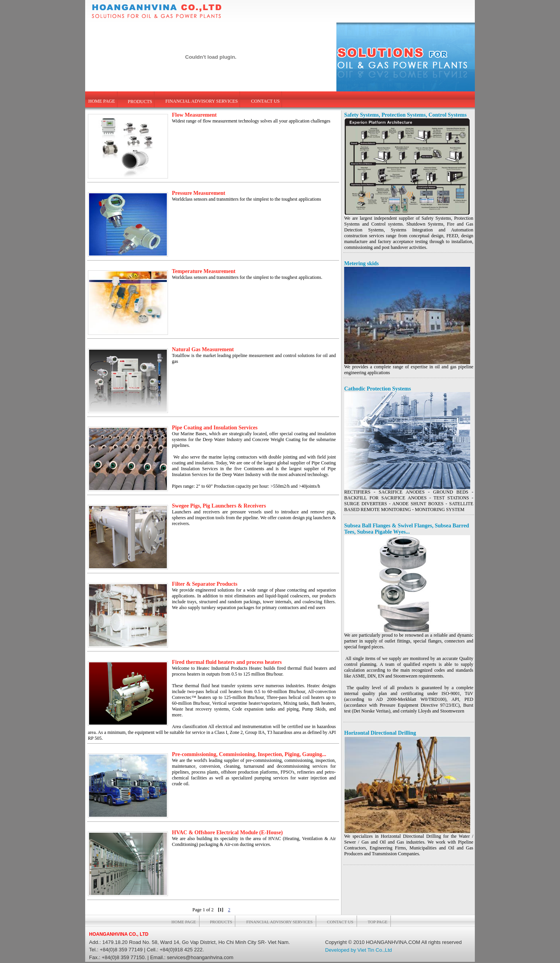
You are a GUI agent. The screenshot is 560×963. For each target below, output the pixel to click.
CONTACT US (265, 101)
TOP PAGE (378, 922)
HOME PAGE (102, 101)
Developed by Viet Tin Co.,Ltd (359, 950)
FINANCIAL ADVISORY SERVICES (201, 101)
